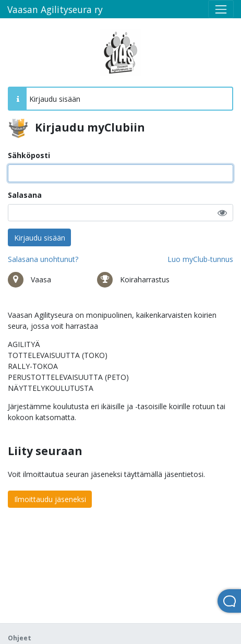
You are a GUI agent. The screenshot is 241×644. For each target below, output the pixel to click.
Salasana (25, 195)
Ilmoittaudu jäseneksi (50, 499)
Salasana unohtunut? (43, 259)
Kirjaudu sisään (40, 238)
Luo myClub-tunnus (200, 259)
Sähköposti (29, 155)
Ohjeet (20, 638)
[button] (222, 213)
